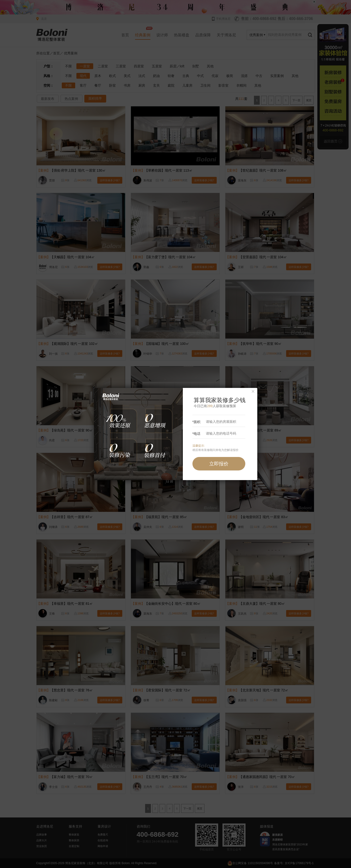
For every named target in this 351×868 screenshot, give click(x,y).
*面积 (215, 422)
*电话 (215, 434)
